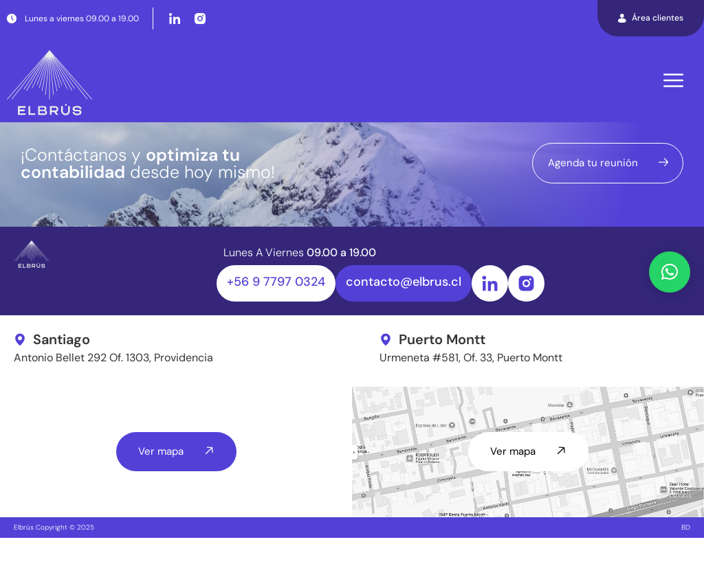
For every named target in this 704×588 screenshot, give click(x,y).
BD (686, 577)
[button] (670, 272)
